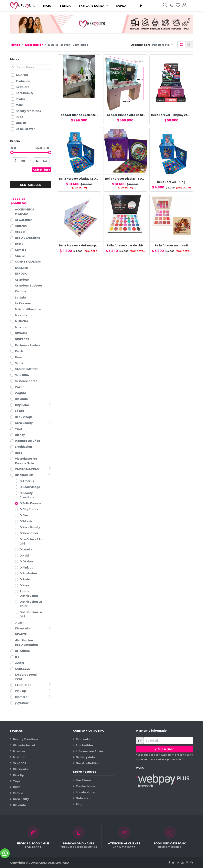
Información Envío (89, 751)
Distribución (34, 45)
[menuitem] (47, 6)
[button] (141, 6)
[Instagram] (187, 863)
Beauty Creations (26, 739)
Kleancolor (21, 769)
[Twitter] (173, 863)
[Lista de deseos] (178, 6)
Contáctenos (85, 786)
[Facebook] (169, 863)
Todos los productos (19, 201)
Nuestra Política (88, 763)
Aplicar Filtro (41, 170)
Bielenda (19, 805)
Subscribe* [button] (164, 749)
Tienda (15, 45)
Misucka (19, 751)
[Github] (192, 863)
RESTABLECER (31, 185)
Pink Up (19, 775)
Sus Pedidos (85, 745)
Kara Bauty (21, 799)
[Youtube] (183, 863)
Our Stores (84, 780)
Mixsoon (19, 757)
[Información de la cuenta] (186, 5)
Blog (79, 804)
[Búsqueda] (165, 6)
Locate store (85, 792)
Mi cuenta (83, 739)
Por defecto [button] (161, 45)
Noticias (82, 798)
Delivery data (85, 757)
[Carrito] (172, 6)
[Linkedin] (178, 863)
